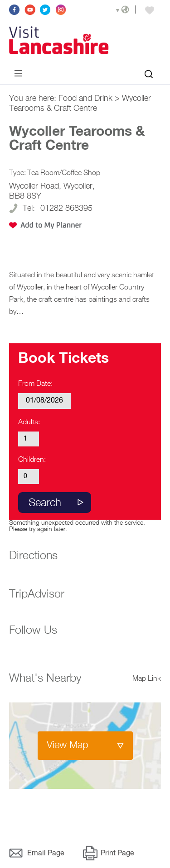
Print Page (117, 854)
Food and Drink (85, 99)
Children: (32, 460)
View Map (68, 745)
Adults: (29, 422)
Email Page (46, 854)
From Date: (35, 384)
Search (45, 503)
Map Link (147, 679)
